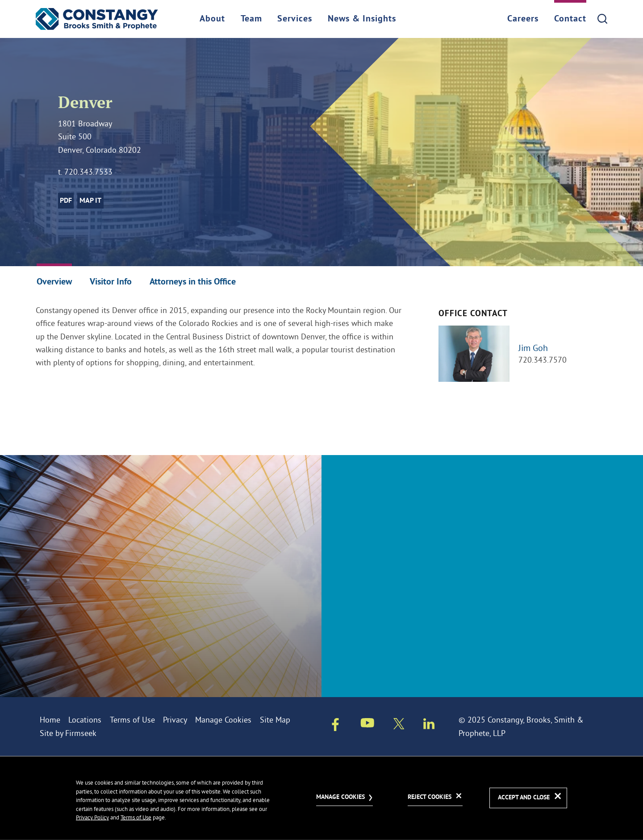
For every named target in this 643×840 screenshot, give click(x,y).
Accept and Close (524, 798)
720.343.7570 (543, 360)
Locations (85, 720)
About (212, 19)
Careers (523, 19)
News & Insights (362, 19)
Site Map (275, 720)
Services (295, 19)
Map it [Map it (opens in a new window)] (90, 201)
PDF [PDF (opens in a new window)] (66, 201)
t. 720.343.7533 (85, 172)
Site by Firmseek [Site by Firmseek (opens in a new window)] (68, 733)
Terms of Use (132, 720)
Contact (570, 19)
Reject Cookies (430, 797)
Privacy (175, 720)
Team (251, 19)
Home (50, 720)
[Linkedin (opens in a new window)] (429, 725)
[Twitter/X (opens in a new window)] (399, 725)
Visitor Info (111, 282)
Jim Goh (533, 348)
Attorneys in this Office (193, 282)
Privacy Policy (92, 817)
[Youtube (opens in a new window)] (367, 725)
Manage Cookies (223, 720)
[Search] (602, 19)
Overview (54, 282)
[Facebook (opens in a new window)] (335, 726)
